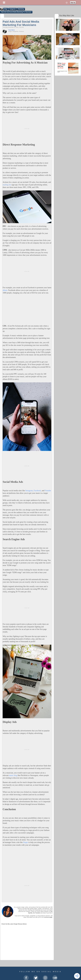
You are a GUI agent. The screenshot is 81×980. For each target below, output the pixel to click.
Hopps (26, 842)
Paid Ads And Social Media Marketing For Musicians (16, 12)
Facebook (37, 491)
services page (48, 917)
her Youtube (37, 913)
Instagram (29, 491)
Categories (13, 9)
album (5, 290)
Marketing (21, 9)
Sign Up (73, 3)
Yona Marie (11, 30)
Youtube (48, 491)
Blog (6, 9)
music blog (13, 775)
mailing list (7, 185)
